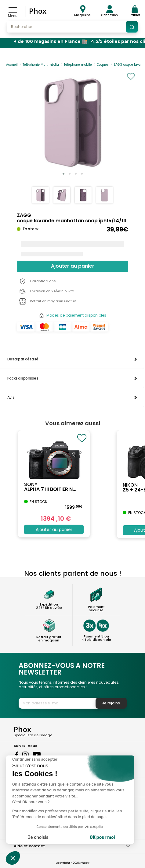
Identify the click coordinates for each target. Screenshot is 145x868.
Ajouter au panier (73, 266)
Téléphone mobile (78, 65)
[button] (63, 174)
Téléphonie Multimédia (41, 65)
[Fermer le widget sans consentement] (35, 759)
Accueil (12, 65)
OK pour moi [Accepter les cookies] (102, 837)
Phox (38, 11)
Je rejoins (111, 703)
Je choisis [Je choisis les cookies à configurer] (38, 837)
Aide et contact (29, 846)
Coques (103, 65)
